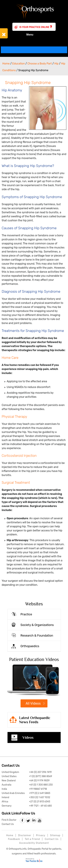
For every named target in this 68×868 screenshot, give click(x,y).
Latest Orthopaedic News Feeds (35, 720)
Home (6, 64)
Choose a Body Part (40, 64)
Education (18, 64)
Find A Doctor (9, 820)
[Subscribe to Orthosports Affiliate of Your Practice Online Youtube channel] (39, 821)
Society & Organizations (37, 625)
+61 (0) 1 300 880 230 (41, 785)
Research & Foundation (37, 636)
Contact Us (11, 765)
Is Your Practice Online (36, 27)
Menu (34, 35)
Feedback (14, 839)
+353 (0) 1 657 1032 (39, 797)
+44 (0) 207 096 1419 (40, 772)
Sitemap (55, 835)
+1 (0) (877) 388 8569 (40, 776)
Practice (26, 614)
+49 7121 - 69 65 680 (40, 806)
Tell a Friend (32, 839)
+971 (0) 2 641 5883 (40, 793)
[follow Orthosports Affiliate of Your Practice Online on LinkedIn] (34, 821)
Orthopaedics (30, 646)
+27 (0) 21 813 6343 (40, 802)
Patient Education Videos (34, 659)
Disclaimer (25, 835)
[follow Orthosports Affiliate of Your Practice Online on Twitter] (28, 821)
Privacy (41, 835)
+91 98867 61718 (38, 789)
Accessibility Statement (34, 843)
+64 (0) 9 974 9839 (39, 781)
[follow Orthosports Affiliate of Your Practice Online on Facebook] (23, 821)
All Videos (33, 703)
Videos (28, 737)
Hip (56, 64)
